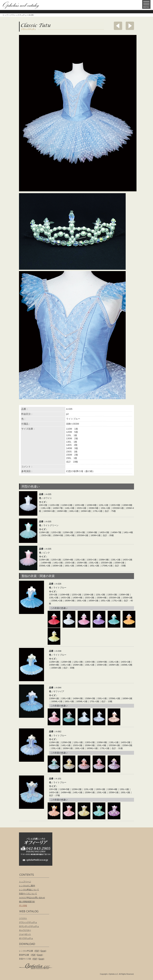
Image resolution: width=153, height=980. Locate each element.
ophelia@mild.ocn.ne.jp (37, 861)
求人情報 (23, 906)
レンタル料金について (29, 890)
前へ (118, 26)
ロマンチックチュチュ (29, 926)
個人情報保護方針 (27, 902)
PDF (37, 951)
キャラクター (25, 930)
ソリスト (23, 918)
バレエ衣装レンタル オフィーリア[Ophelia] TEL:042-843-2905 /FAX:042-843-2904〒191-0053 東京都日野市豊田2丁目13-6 (37, 844)
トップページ (25, 882)
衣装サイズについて (28, 894)
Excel (43, 951)
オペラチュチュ (26, 938)
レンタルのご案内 (27, 886)
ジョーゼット (25, 934)
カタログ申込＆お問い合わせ (32, 898)
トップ (5, 15)
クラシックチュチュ (18, 15)
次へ (130, 26)
